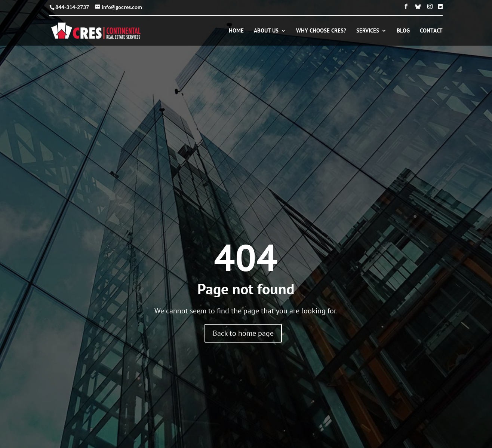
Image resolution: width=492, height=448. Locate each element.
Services (368, 31)
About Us (266, 31)
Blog (403, 31)
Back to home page (243, 333)
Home (236, 31)
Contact (431, 31)
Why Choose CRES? (321, 31)
